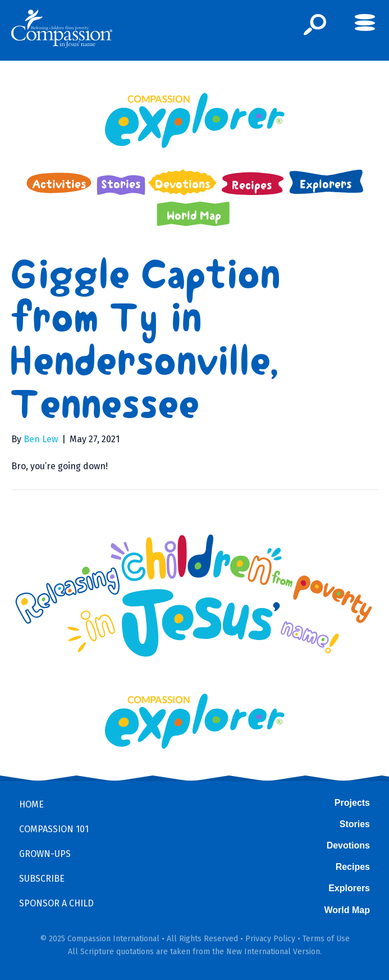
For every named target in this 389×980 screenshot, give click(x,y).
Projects (352, 803)
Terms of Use (326, 939)
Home (31, 804)
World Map (347, 910)
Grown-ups (45, 854)
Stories (355, 824)
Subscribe (42, 879)
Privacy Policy (270, 939)
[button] (315, 25)
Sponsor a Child (56, 903)
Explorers (349, 888)
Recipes (353, 867)
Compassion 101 (54, 829)
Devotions (348, 845)
